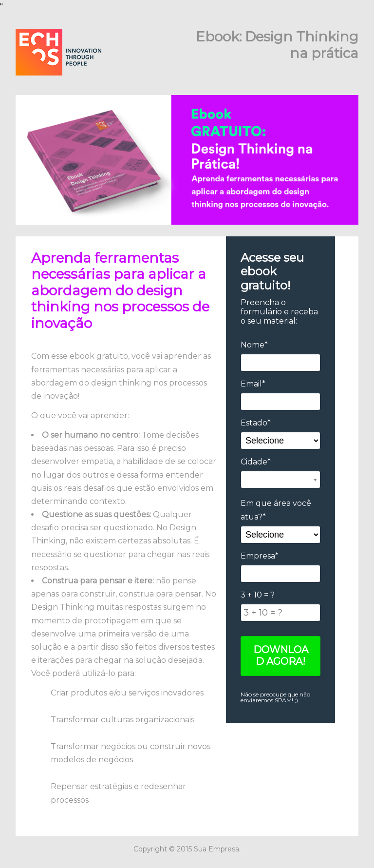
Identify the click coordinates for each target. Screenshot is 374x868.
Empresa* (260, 556)
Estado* (256, 423)
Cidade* (256, 462)
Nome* (254, 345)
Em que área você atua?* (276, 510)
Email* (253, 384)
